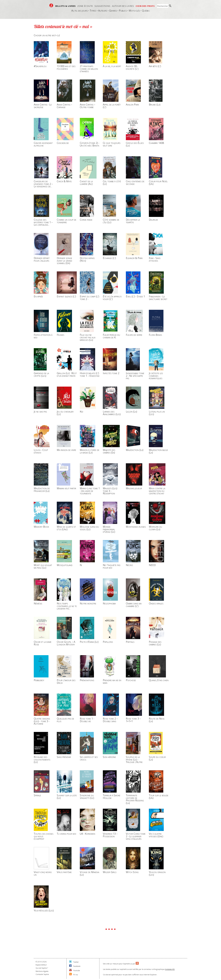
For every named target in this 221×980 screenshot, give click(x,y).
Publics (123, 11)
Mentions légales (42, 971)
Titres (93, 11)
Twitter (76, 962)
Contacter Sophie (42, 974)
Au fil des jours (79, 11)
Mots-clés (134, 11)
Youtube (77, 970)
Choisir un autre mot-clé (47, 35)
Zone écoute (85, 6)
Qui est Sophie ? (42, 968)
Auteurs (103, 11)
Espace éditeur (41, 965)
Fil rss (76, 975)
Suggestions (102, 6)
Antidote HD (170, 969)
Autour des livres (123, 6)
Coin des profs (145, 6)
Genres (113, 11)
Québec (146, 11)
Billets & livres (66, 6)
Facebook (77, 966)
